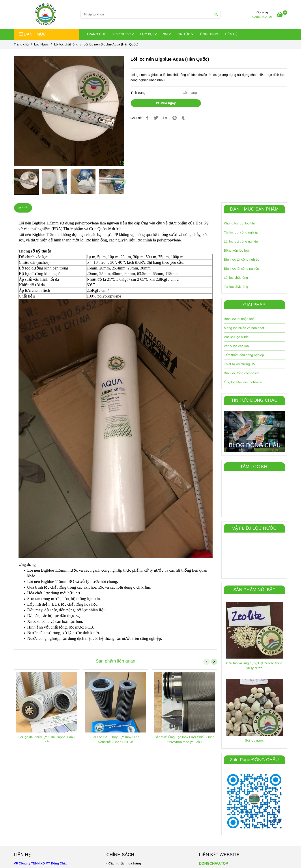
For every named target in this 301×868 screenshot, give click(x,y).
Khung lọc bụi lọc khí (239, 223)
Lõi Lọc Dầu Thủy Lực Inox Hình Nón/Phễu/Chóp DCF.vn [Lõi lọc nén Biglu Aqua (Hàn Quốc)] (115, 739)
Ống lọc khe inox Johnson (243, 382)
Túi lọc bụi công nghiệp (241, 232)
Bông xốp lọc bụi (236, 250)
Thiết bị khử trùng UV (240, 364)
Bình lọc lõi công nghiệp (241, 268)
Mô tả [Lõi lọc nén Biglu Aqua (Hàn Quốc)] (23, 208)
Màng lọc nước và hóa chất (244, 328)
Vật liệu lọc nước (236, 337)
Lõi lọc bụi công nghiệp (241, 241)
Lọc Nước (123, 34)
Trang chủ (96, 34)
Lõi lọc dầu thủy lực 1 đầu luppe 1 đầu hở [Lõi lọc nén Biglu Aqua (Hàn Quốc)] (47, 739)
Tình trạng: (139, 93)
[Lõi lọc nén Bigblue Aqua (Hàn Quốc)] (45, 14)
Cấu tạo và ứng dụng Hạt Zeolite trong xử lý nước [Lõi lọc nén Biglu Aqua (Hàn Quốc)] (254, 666)
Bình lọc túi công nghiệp (241, 259)
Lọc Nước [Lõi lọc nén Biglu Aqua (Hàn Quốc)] (41, 44)
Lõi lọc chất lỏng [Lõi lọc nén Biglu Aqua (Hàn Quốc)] (66, 44)
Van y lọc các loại (237, 346)
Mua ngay (166, 103)
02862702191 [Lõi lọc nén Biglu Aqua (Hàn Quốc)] (262, 17)
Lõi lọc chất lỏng (236, 278)
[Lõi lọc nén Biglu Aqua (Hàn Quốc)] (282, 15)
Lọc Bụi (148, 34)
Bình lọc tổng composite (242, 373)
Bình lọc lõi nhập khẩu (240, 319)
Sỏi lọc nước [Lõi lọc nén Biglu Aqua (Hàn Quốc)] (254, 740)
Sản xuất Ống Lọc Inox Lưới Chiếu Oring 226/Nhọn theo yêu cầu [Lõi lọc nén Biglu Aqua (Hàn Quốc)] (185, 739)
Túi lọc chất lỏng (236, 287)
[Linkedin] (165, 118)
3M (167, 34)
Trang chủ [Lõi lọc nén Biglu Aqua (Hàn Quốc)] (21, 44)
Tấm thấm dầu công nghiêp (244, 355)
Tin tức (185, 34)
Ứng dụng (209, 34)
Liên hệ (231, 34)
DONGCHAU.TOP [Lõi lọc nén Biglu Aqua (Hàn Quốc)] (214, 863)
